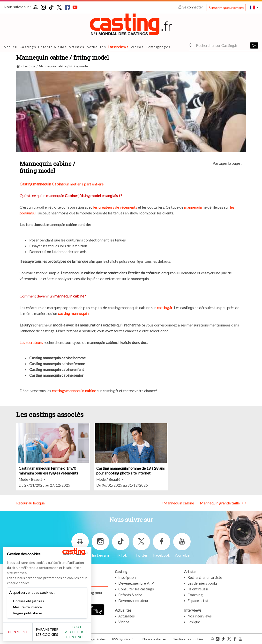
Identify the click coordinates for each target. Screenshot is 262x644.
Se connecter (191, 7)
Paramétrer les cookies (54, 632)
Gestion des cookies (188, 639)
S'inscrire (226, 8)
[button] (254, 7)
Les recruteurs (31, 342)
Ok (254, 45)
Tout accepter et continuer (87, 632)
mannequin (193, 207)
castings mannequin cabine (74, 391)
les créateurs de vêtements (115, 207)
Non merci (20, 632)
